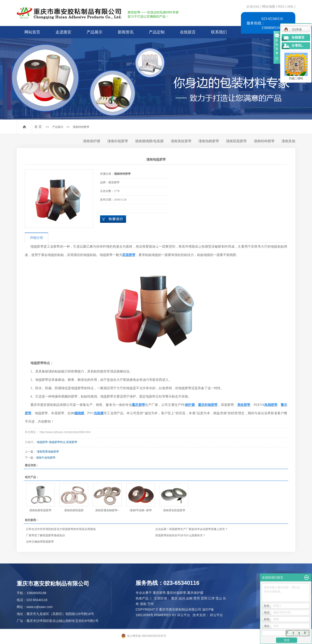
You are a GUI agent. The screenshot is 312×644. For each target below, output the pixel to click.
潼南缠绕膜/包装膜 (149, 141)
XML (290, 6)
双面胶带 (72, 442)
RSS (281, 6)
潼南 (143, 604)
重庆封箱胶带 (176, 593)
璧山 (219, 598)
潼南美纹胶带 (181, 141)
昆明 (204, 598)
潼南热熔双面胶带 (40, 510)
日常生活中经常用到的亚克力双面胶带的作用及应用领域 (61, 529)
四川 (182, 598)
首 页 (38, 127)
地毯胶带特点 (57, 442)
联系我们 (219, 32)
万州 (150, 604)
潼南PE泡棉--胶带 (141, 510)
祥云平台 (184, 615)
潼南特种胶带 (81, 127)
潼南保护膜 (92, 141)
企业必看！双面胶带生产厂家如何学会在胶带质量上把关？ (192, 529)
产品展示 (94, 32)
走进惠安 (63, 32)
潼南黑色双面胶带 (174, 510)
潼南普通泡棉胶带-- (107, 510)
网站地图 (269, 6)
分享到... (298, 46)
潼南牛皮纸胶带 (46, 458)
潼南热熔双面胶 (74, 510)
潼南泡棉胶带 (209, 141)
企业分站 (253, 6)
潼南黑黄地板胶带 (48, 452)
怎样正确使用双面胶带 (40, 542)
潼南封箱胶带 (118, 141)
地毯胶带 (42, 442)
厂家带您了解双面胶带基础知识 (45, 535)
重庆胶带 (159, 593)
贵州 (197, 598)
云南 (189, 598)
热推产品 (142, 598)
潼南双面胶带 (236, 141)
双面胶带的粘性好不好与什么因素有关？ (180, 535)
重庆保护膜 (195, 593)
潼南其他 (288, 141)
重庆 (174, 598)
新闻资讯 (126, 32)
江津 (211, 598)
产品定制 (157, 32)
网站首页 (32, 32)
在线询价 (113, 219)
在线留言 (188, 32)
